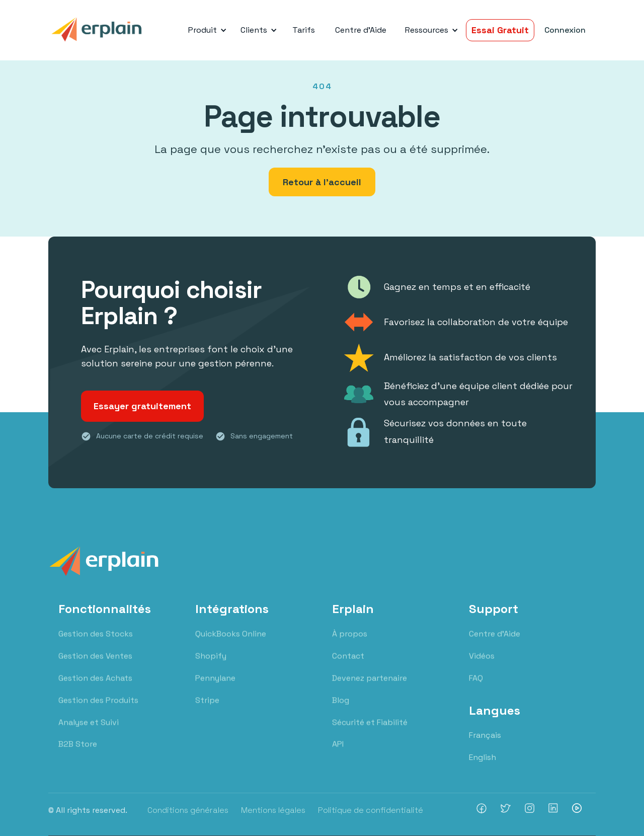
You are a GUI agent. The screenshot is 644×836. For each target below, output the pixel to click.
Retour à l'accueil (322, 182)
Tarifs (304, 30)
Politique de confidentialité (371, 810)
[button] (206, 30)
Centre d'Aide (361, 30)
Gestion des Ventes (95, 666)
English (482, 757)
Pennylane (215, 688)
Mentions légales (273, 810)
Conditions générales (188, 810)
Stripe (207, 710)
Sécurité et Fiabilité (370, 732)
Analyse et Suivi (89, 732)
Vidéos (482, 666)
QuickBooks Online (231, 643)
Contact (348, 666)
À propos (350, 643)
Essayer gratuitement (142, 406)
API (338, 754)
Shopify (211, 666)
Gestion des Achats (95, 688)
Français (485, 735)
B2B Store (78, 754)
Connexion (565, 30)
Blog (341, 710)
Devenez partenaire (370, 688)
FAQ (476, 688)
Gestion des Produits (98, 710)
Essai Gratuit (500, 30)
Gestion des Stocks (96, 643)
